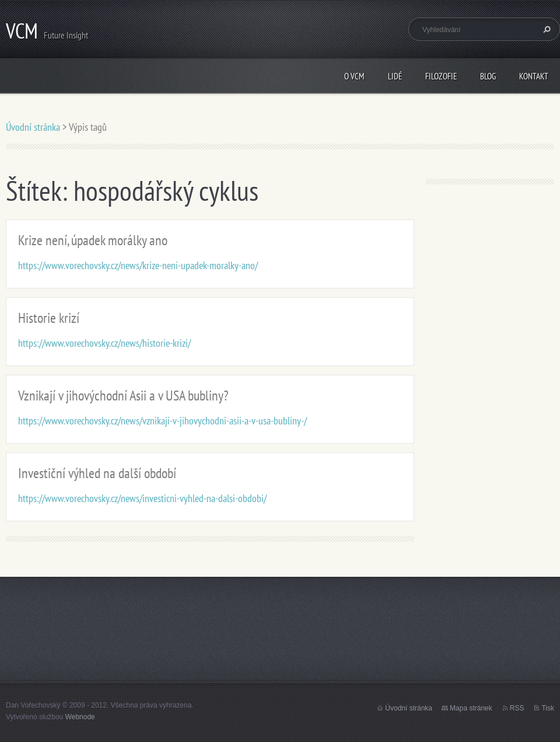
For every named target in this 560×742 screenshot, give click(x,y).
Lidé (395, 76)
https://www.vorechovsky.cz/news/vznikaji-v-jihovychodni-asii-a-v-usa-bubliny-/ (162, 421)
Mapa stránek (471, 708)
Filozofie (441, 76)
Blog (488, 76)
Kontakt (534, 76)
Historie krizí (49, 318)
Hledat (545, 29)
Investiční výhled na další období (97, 473)
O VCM (354, 76)
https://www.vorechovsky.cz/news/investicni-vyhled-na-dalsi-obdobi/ (142, 498)
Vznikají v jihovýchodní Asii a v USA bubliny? (123, 396)
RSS (517, 708)
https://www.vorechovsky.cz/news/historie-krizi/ (104, 343)
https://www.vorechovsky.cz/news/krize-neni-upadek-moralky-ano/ (138, 265)
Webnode (80, 717)
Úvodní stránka (33, 127)
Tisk (548, 708)
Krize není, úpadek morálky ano (93, 240)
